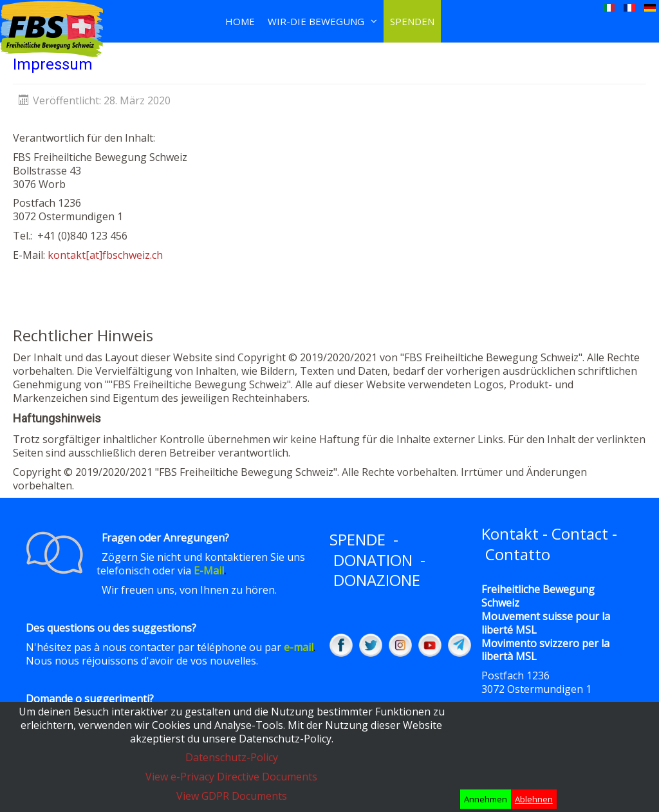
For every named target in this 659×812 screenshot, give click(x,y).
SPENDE (357, 539)
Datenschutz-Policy (232, 757)
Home (240, 21)
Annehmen (486, 799)
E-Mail (209, 571)
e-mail (299, 647)
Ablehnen (534, 799)
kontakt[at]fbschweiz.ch (105, 255)
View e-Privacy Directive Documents (231, 777)
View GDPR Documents (232, 796)
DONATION (373, 560)
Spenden (412, 21)
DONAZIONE (377, 580)
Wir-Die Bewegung (316, 21)
